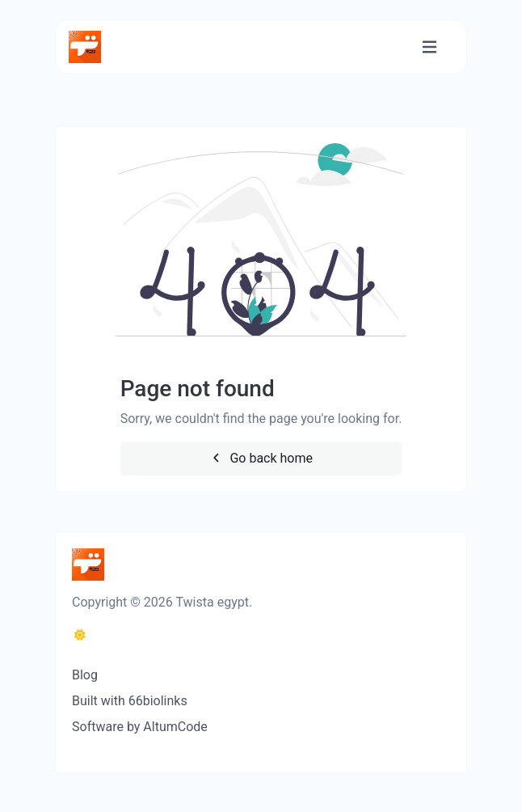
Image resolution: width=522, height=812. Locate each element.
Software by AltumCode (140, 727)
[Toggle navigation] (429, 47)
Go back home (261, 458)
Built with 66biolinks (130, 701)
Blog (85, 675)
